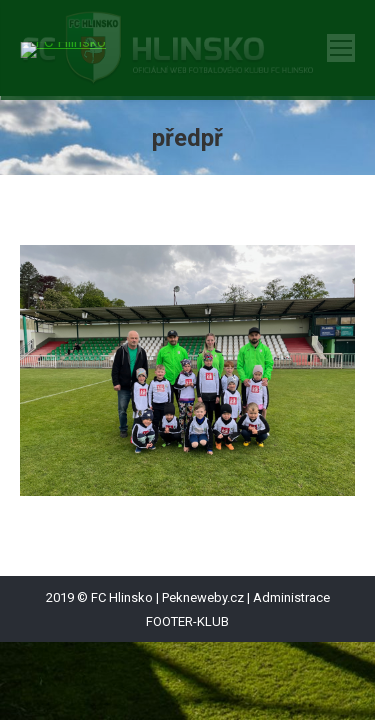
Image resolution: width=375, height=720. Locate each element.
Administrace (291, 597)
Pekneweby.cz (203, 597)
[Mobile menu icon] (341, 48)
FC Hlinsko (122, 597)
